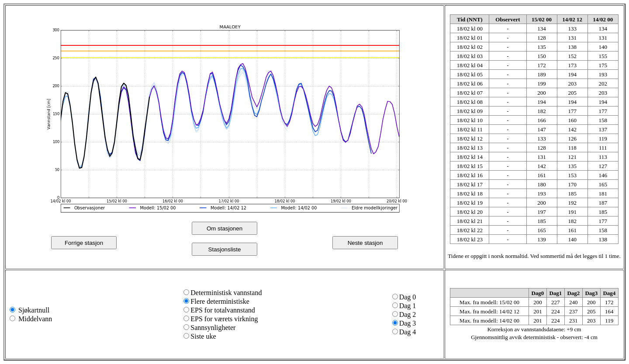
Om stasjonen (225, 228)
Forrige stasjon (84, 243)
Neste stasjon (365, 243)
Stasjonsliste (225, 249)
